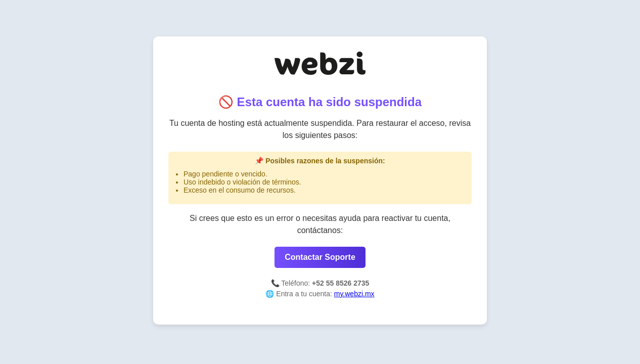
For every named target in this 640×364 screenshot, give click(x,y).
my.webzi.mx (354, 294)
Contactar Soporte (320, 257)
